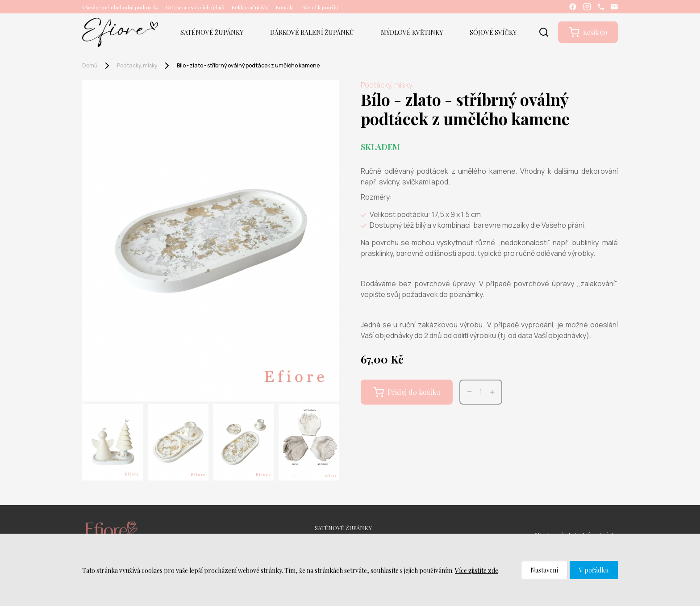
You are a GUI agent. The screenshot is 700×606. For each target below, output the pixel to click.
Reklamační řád (250, 7)
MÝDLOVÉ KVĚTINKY (412, 32)
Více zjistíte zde (477, 570)
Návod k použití (320, 7)
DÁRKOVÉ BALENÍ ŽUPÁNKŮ (312, 32)
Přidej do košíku (407, 392)
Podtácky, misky (137, 65)
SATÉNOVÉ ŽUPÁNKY (212, 32)
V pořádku (594, 570)
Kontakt (285, 7)
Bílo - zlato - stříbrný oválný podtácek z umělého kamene (248, 65)
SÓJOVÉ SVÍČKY (493, 32)
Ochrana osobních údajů (195, 7)
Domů (90, 65)
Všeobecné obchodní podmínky (121, 7)
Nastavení (544, 570)
